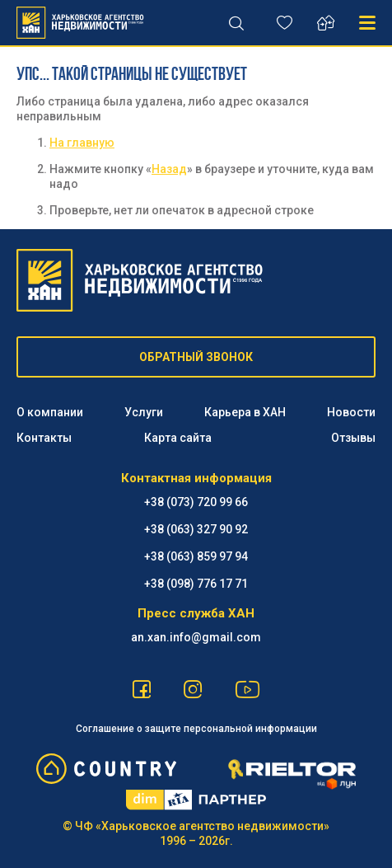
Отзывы (353, 438)
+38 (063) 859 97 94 (196, 556)
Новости (351, 412)
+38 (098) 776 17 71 (196, 584)
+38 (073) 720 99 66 (196, 502)
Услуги (144, 412)
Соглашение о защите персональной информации (196, 729)
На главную (82, 143)
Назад (169, 169)
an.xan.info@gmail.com (196, 637)
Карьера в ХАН (245, 412)
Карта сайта (178, 438)
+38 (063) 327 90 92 (196, 529)
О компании (50, 412)
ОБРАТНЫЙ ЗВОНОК (196, 357)
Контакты (44, 438)
